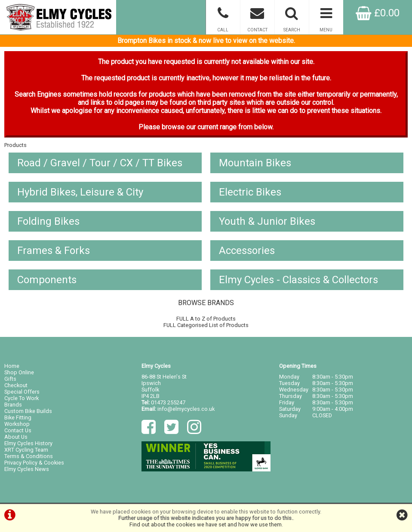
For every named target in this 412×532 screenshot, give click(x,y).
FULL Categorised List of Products (206, 325)
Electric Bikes (250, 192)
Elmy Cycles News (27, 469)
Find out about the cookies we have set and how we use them (206, 524)
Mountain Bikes (255, 163)
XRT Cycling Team (26, 450)
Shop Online (19, 372)
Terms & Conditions (29, 456)
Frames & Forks (54, 251)
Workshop (17, 424)
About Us (16, 437)
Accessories (247, 251)
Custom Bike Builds (28, 411)
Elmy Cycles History (28, 443)
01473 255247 (168, 402)
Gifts (10, 379)
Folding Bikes (48, 221)
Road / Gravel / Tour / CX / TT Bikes (100, 163)
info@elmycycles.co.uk (186, 409)
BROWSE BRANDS (206, 303)
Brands (13, 405)
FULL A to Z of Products (206, 319)
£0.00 (378, 13)
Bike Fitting (18, 417)
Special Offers (22, 392)
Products (15, 145)
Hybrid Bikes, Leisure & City (80, 192)
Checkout (16, 385)
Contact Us (18, 430)
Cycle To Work (22, 398)
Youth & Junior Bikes (267, 221)
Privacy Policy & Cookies (34, 463)
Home (12, 366)
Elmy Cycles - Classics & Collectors (298, 280)
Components (47, 280)
